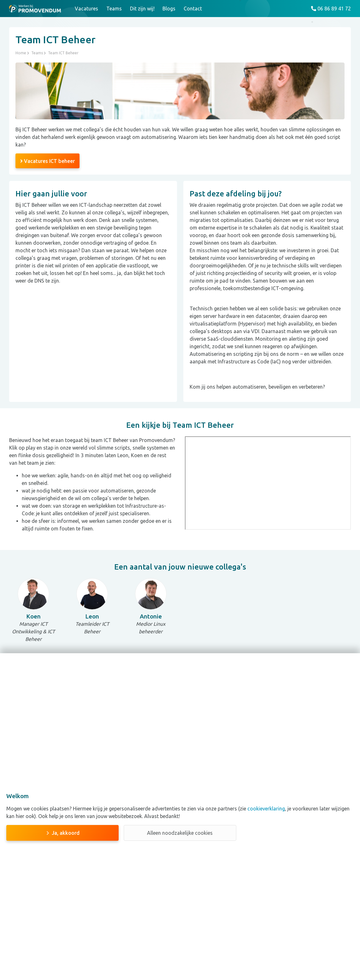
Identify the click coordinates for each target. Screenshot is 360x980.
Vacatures (86, 9)
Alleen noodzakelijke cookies (180, 833)
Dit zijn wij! (142, 9)
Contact (193, 9)
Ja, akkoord (66, 833)
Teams (114, 9)
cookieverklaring (266, 809)
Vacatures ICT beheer (47, 161)
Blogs (169, 9)
